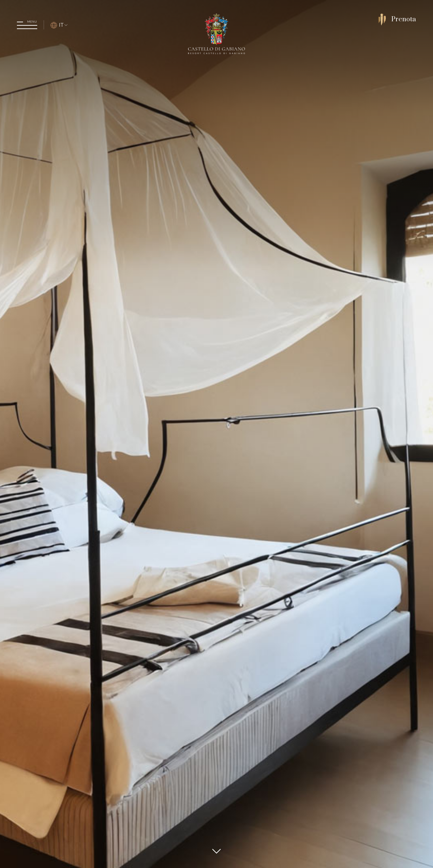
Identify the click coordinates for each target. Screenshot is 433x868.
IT (59, 25)
